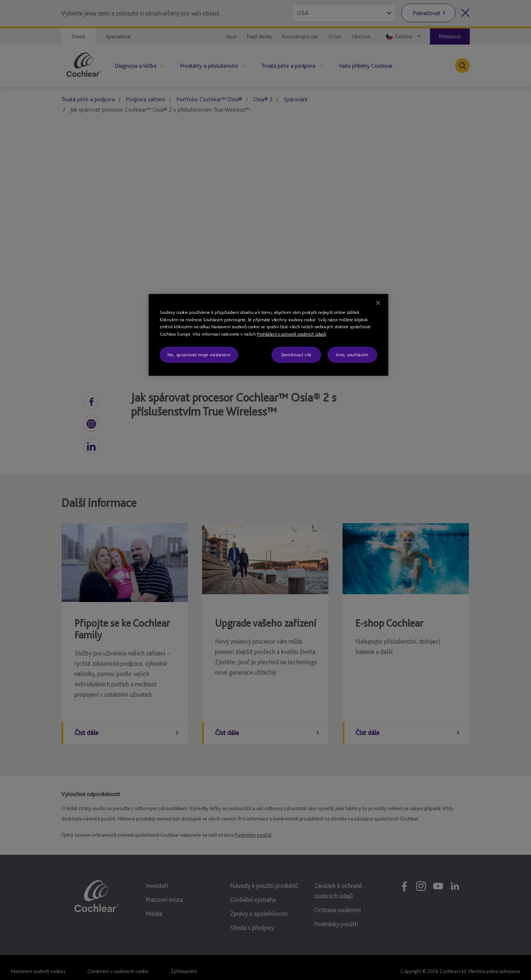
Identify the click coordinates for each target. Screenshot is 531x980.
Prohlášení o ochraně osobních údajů (291, 334)
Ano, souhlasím (352, 355)
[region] (268, 335)
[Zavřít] (378, 303)
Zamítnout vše (296, 355)
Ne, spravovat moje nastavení (199, 355)
